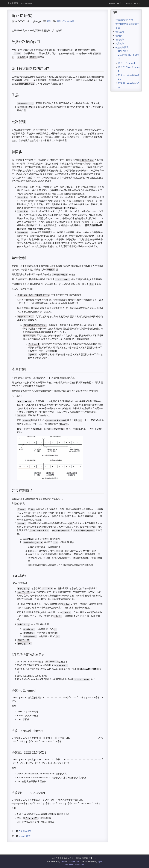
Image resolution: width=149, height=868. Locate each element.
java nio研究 (25, 836)
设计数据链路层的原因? (127, 24)
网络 (49, 21)
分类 (129, 3)
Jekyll (63, 861)
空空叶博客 (13, 3)
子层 (118, 28)
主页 (112, 3)
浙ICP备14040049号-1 (74, 864)
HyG (100, 861)
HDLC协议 (123, 51)
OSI (64, 21)
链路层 (71, 21)
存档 (120, 3)
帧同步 (119, 36)
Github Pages (74, 861)
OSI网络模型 (25, 831)
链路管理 (120, 32)
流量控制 (120, 44)
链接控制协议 (122, 47)
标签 (137, 3)
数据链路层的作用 (124, 20)
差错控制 (120, 40)
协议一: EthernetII (127, 63)
